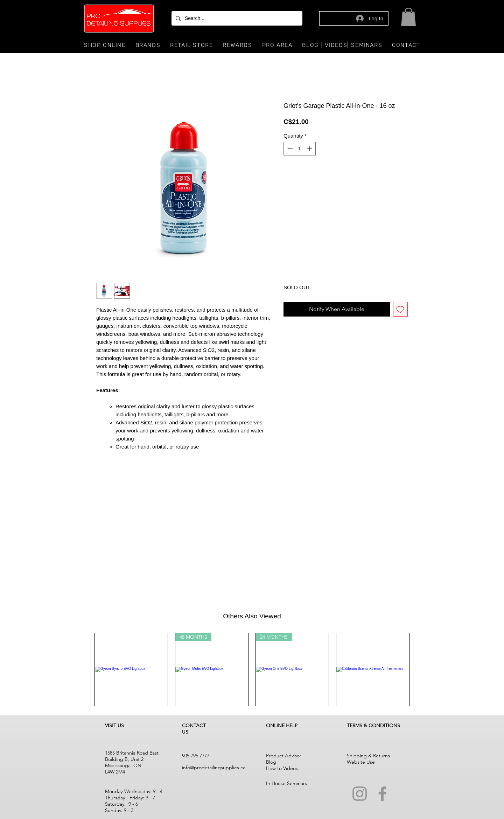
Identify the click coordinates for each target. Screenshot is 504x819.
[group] (252, 669)
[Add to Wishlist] (401, 309)
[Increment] (310, 149)
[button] (408, 17)
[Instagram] (360, 794)
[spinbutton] (300, 149)
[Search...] (236, 18)
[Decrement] (289, 149)
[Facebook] (382, 794)
